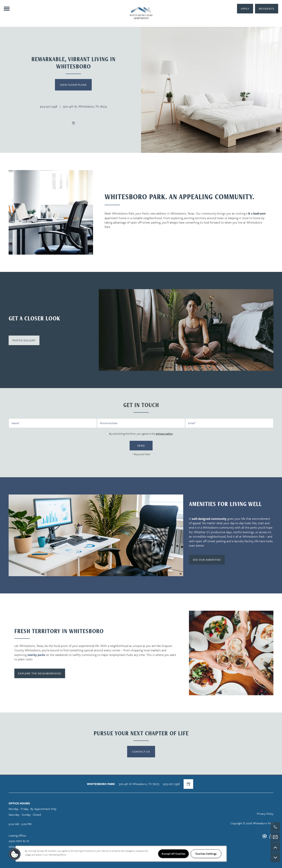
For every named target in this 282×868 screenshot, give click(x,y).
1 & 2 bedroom (256, 213)
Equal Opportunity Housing (265, 838)
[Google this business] (73, 123)
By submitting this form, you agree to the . (141, 434)
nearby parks (36, 655)
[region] (121, 854)
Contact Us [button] (141, 752)
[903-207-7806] (275, 827)
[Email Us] (275, 837)
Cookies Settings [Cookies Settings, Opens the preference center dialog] (206, 854)
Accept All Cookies (174, 854)
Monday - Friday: (19, 809)
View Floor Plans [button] (73, 85)
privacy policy (164, 434)
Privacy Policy (265, 814)
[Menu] (7, 9)
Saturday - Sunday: (20, 815)
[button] (267, 9)
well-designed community (209, 519)
